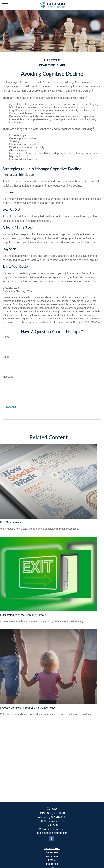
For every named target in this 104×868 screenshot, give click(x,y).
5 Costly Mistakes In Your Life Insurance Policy (28, 708)
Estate (52, 860)
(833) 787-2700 (58, 817)
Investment (52, 856)
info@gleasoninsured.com (52, 833)
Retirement (52, 852)
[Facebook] (52, 838)
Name (6, 337)
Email (6, 357)
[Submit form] (11, 407)
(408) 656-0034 (56, 813)
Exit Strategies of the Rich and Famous (23, 615)
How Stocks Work (11, 522)
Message (8, 377)
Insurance (52, 864)
